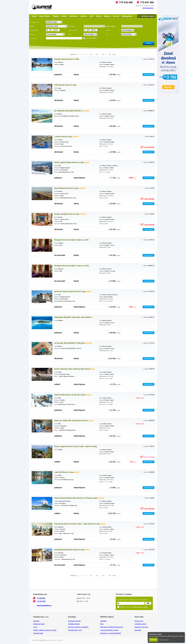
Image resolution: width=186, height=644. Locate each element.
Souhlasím (153, 640)
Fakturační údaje (39, 624)
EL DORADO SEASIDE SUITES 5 (68, 111)
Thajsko (56, 16)
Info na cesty (139, 621)
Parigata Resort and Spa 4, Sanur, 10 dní (72, 266)
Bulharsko (74, 16)
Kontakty (36, 621)
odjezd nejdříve (34, 30)
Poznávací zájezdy (75, 621)
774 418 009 (126, 2)
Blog (102, 624)
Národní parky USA (75, 630)
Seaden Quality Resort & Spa (67, 214)
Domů (34, 16)
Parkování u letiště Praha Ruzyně (112, 627)
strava (70, 34)
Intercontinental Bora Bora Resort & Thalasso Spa (76, 498)
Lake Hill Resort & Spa (64, 472)
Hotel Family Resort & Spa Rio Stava (70, 395)
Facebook (138, 630)
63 (91, 54)
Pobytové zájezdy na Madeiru (78, 627)
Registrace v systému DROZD (111, 633)
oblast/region (71, 26)
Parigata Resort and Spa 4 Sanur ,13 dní (71, 240)
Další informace (164, 640)
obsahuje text (34, 38)
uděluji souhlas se (134, 607)
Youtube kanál (38, 633)
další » (114, 54)
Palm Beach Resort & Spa (65, 85)
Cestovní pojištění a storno (109, 630)
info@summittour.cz (148, 8)
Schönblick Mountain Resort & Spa (69, 550)
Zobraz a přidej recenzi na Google (45, 630)
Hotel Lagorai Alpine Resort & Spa (69, 162)
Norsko (116, 16)
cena (107, 34)
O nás (35, 627)
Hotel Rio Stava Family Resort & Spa (70, 291)
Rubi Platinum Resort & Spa (66, 188)
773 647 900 (147, 2)
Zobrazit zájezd (148, 74)
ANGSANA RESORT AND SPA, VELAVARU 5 (73, 317)
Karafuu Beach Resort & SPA (67, 59)
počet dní (108, 30)
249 (110, 54)
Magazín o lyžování (141, 627)
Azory (64, 16)
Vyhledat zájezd (148, 16)
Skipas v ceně (140, 398)
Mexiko (84, 16)
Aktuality (103, 621)
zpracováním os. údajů (140, 607)
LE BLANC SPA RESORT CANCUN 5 (70, 343)
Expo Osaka (45, 16)
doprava (32, 34)
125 (97, 54)
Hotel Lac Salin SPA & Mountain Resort (71, 421)
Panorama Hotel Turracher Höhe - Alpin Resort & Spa (77, 524)
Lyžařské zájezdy (140, 624)
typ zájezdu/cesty (35, 22)
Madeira (107, 16)
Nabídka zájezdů (74, 624)
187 (103, 54)
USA (91, 16)
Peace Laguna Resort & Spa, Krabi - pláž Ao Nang (76, 446)
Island (98, 16)
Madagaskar (127, 16)
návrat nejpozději (73, 30)
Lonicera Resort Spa (63, 137)
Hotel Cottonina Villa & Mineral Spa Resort (72, 369)
